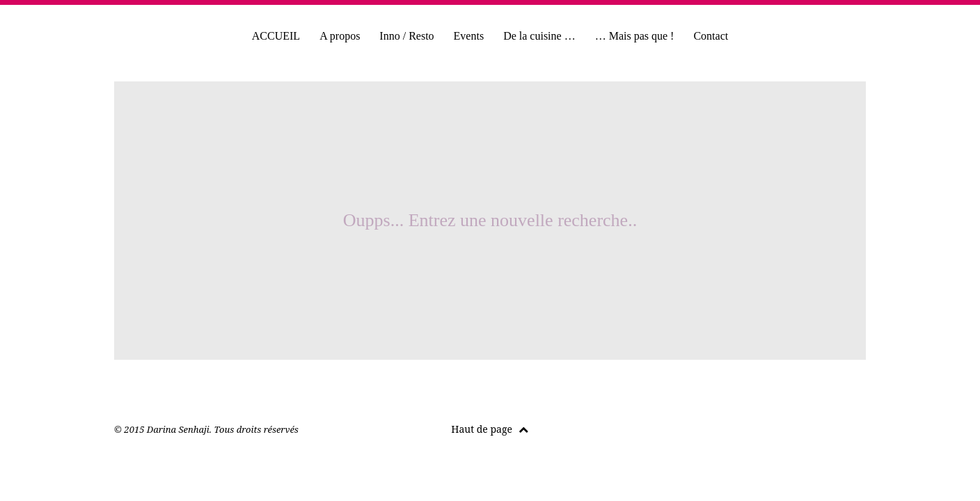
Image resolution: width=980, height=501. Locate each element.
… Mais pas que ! (635, 36)
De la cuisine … (539, 36)
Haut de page (489, 429)
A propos (340, 36)
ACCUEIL (276, 36)
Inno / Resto (406, 36)
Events (469, 36)
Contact (711, 36)
